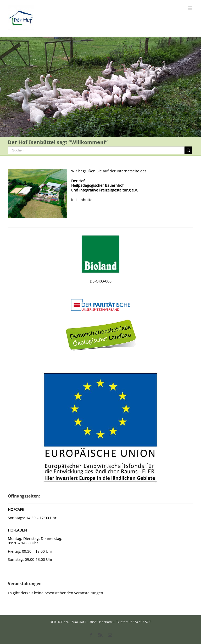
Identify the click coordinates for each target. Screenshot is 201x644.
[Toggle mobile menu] (190, 8)
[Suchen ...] (96, 150)
